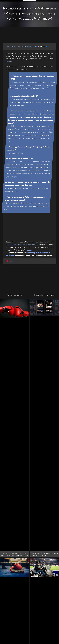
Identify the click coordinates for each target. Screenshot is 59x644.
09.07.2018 (11, 46)
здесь (29, 250)
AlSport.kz (9, 61)
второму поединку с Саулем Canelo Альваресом (30, 243)
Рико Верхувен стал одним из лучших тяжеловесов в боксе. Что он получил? (14, 554)
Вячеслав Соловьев (25, 46)
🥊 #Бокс (10, 261)
